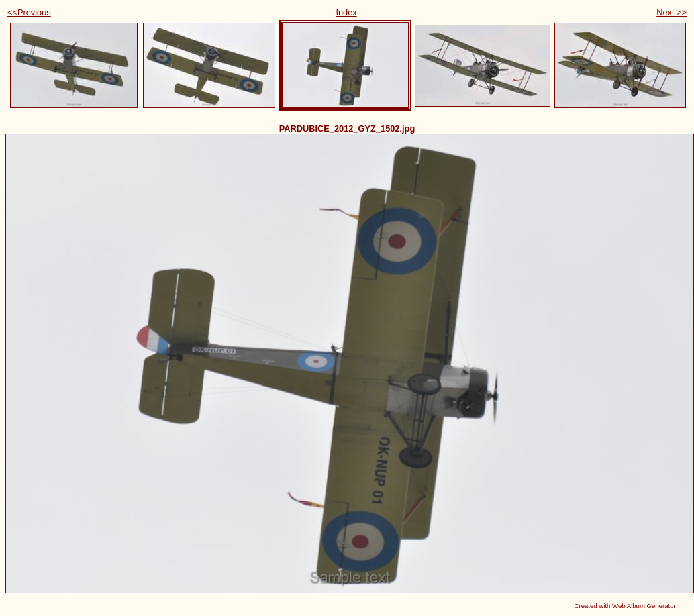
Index (346, 12)
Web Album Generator (644, 606)
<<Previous (29, 12)
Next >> (672, 12)
